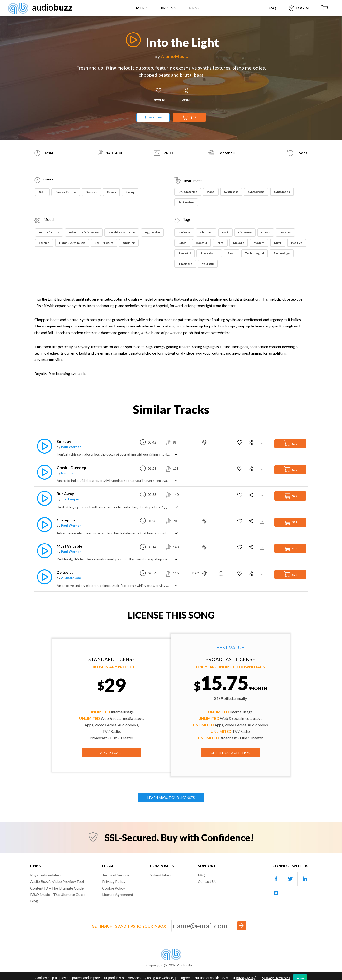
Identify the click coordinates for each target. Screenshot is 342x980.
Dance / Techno (66, 192)
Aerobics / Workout (122, 232)
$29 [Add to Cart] (189, 118)
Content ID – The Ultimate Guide (57, 888)
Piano (211, 192)
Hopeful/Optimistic (72, 243)
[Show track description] (176, 454)
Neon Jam (69, 473)
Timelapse (185, 264)
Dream (266, 232)
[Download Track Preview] (263, 442)
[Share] (185, 95)
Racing (130, 192)
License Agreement (118, 894)
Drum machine (188, 192)
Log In (299, 8)
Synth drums (256, 192)
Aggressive (152, 232)
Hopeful (201, 243)
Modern (259, 243)
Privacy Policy (114, 881)
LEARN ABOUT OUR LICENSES (171, 798)
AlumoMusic (174, 56)
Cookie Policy (114, 888)
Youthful (208, 264)
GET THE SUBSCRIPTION (230, 753)
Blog (194, 8)
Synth (232, 253)
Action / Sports (49, 232)
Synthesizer (186, 202)
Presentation (209, 253)
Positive (297, 243)
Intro (220, 243)
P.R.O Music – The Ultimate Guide (58, 894)
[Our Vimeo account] (276, 893)
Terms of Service (116, 875)
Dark (225, 232)
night (278, 243)
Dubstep (91, 192)
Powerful (185, 253)
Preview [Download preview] (153, 117)
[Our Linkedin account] (305, 879)
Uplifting (129, 243)
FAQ (272, 8)
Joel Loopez (70, 499)
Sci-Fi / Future (104, 243)
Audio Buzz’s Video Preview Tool (57, 881)
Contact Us (207, 881)
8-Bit (42, 192)
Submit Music (161, 875)
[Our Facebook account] (276, 879)
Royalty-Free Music (46, 875)
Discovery (245, 232)
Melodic (239, 243)
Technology (282, 253)
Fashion (44, 243)
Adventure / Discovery (84, 232)
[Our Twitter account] (290, 879)
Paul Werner (71, 447)
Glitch (182, 243)
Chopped (206, 232)
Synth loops (282, 192)
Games (111, 192)
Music (142, 8)
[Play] (132, 40)
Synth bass (231, 192)
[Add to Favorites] (158, 95)
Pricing (169, 8)
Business (184, 232)
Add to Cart (112, 753)
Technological (254, 253)
